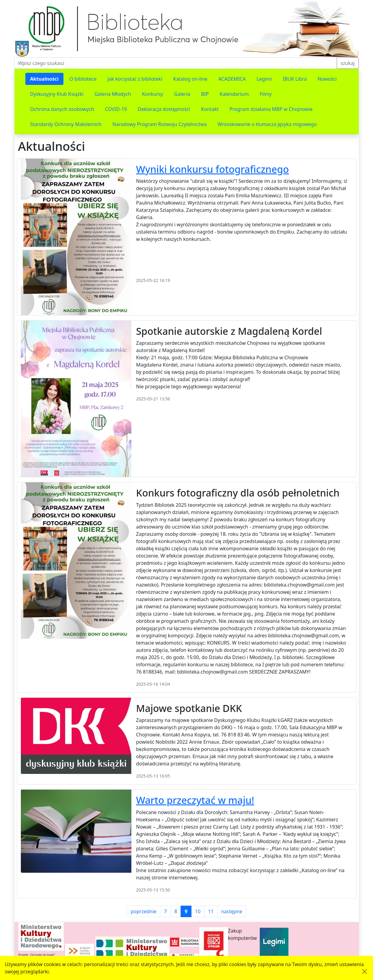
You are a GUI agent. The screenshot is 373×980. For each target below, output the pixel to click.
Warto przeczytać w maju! (195, 800)
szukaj (348, 63)
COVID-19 (116, 109)
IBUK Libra (295, 79)
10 (198, 911)
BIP (205, 94)
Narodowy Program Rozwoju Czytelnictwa (159, 124)
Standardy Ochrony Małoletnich (66, 124)
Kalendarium (234, 94)
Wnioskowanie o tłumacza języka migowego (267, 124)
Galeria (182, 94)
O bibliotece (83, 79)
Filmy (266, 94)
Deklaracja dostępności (164, 109)
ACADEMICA (232, 79)
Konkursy (153, 94)
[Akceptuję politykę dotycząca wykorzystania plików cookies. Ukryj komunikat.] (365, 972)
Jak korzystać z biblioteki (135, 79)
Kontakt (210, 109)
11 (211, 911)
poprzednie (144, 911)
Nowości (327, 79)
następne (232, 911)
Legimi (264, 79)
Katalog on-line (190, 79)
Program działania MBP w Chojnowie (271, 109)
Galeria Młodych (113, 94)
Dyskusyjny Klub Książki (57, 94)
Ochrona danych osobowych (62, 109)
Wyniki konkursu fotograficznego (213, 169)
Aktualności (44, 79)
